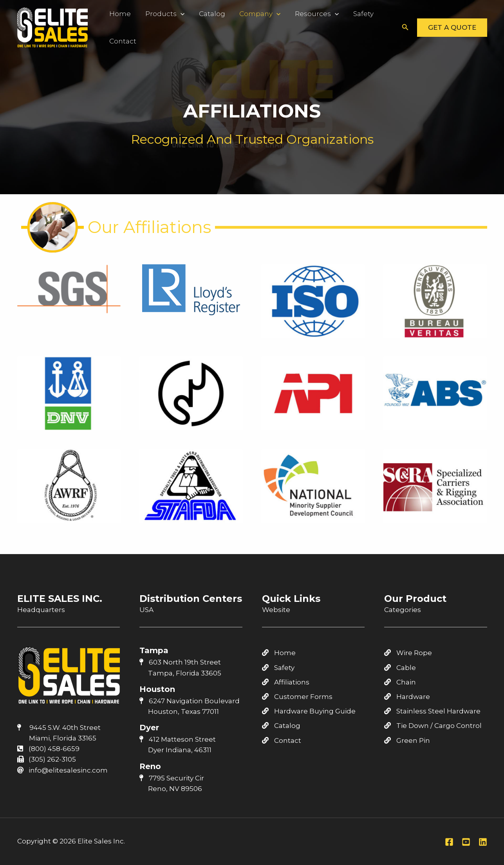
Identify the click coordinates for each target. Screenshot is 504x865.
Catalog (203, 14)
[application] (175, 14)
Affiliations (286, 682)
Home (118, 14)
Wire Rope (408, 653)
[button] (405, 27)
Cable (400, 668)
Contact (121, 41)
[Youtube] (466, 842)
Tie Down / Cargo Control (433, 726)
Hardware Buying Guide (309, 711)
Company (247, 14)
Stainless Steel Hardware (432, 711)
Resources (300, 14)
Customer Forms (297, 697)
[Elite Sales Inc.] (52, 27)
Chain (400, 682)
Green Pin (407, 740)
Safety (343, 14)
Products (159, 14)
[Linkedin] (483, 842)
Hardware (407, 697)
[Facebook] (449, 842)
